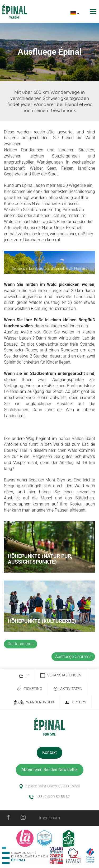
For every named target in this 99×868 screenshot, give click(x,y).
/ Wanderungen (33, 702)
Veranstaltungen (61, 676)
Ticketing (29, 689)
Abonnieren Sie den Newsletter (50, 770)
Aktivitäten (68, 689)
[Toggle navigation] (94, 11)
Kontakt (49, 752)
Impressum (49, 818)
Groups (75, 702)
